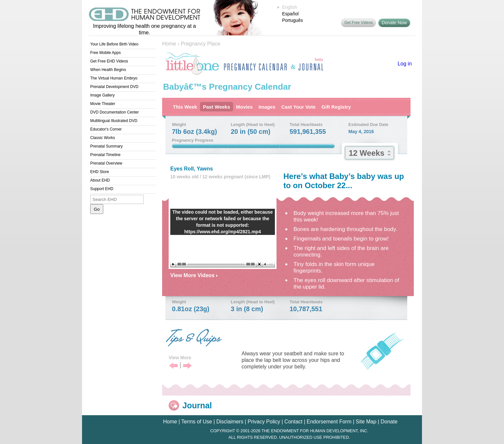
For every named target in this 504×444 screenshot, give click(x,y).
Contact (293, 422)
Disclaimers (230, 422)
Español (290, 14)
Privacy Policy (264, 422)
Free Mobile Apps (105, 53)
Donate (389, 422)
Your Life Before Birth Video (114, 44)
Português (293, 20)
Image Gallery (102, 95)
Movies (244, 107)
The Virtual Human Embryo (114, 78)
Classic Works (103, 138)
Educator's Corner (106, 129)
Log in (405, 64)
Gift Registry (336, 107)
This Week (185, 107)
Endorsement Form (329, 422)
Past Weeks (217, 107)
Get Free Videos (358, 23)
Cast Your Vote (299, 107)
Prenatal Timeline (105, 155)
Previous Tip (173, 366)
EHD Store (100, 172)
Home (169, 44)
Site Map (366, 422)
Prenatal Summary (106, 146)
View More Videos (194, 275)
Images (267, 107)
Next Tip (187, 366)
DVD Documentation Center (115, 112)
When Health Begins (108, 70)
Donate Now (394, 23)
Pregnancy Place (201, 44)
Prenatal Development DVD (114, 87)
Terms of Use (196, 422)
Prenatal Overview (106, 163)
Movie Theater (103, 104)
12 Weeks (367, 153)
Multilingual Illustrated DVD (114, 121)
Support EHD (102, 189)
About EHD (100, 180)
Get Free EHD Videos (109, 61)
